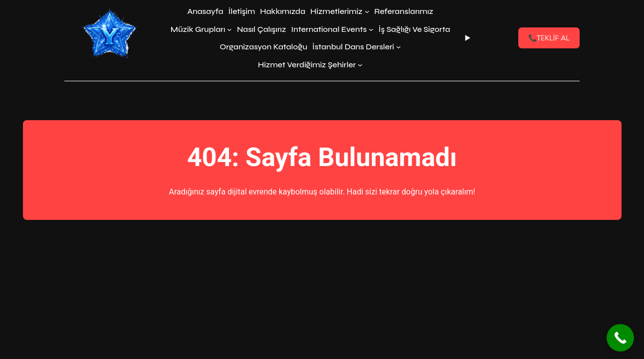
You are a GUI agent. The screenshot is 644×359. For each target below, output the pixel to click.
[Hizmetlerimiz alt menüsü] (367, 11)
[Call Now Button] (620, 338)
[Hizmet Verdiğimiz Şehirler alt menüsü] (360, 65)
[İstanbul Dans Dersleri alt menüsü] (399, 47)
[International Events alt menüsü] (371, 29)
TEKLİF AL (549, 38)
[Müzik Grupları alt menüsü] (229, 29)
